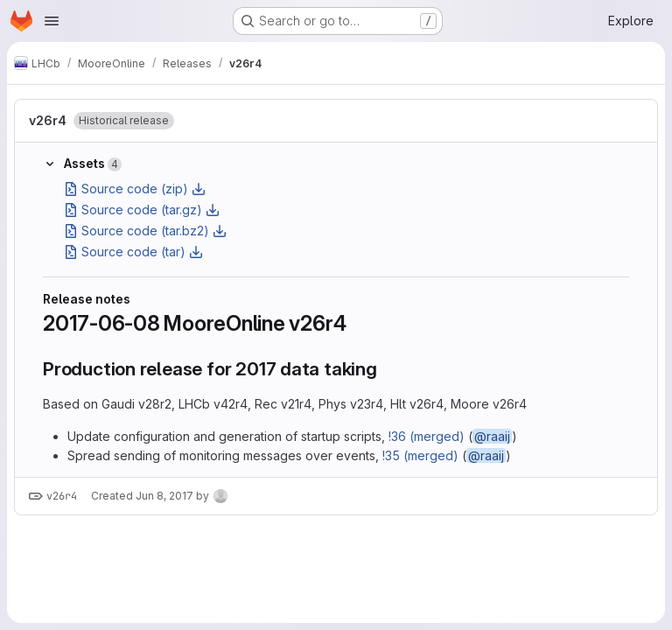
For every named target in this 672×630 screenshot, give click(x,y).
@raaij (492, 436)
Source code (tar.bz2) (145, 231)
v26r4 (48, 120)
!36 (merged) (427, 436)
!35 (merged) (420, 455)
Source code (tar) (133, 252)
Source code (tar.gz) (142, 210)
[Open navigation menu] (52, 21)
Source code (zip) (135, 189)
